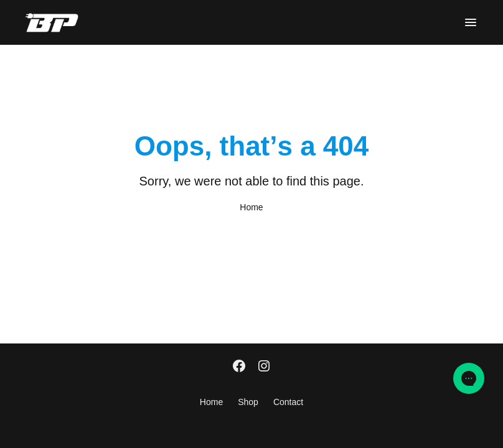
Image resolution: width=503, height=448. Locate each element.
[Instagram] (264, 367)
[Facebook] (239, 367)
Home (251, 207)
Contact (288, 402)
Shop (248, 402)
